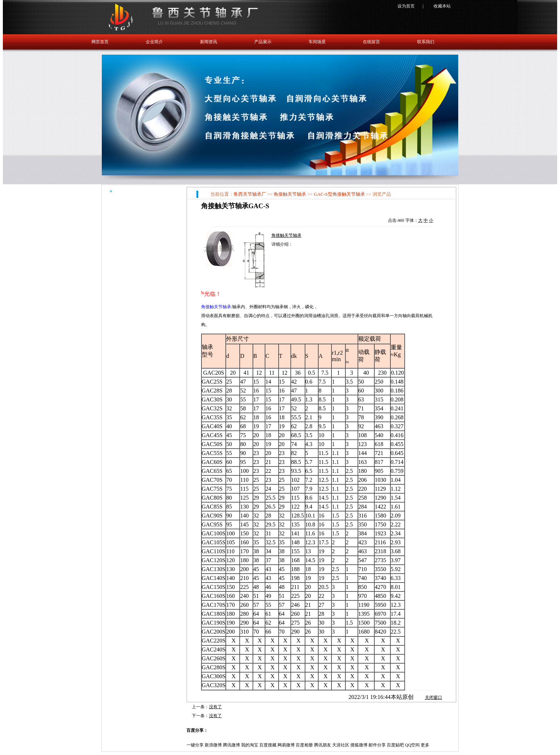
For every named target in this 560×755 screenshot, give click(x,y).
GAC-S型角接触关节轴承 (339, 194)
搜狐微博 (359, 745)
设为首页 (406, 6)
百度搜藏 (268, 745)
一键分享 (195, 745)
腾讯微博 (231, 745)
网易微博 (286, 745)
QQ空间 (412, 745)
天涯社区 (341, 745)
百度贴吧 (395, 745)
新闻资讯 (209, 42)
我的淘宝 (250, 745)
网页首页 (100, 42)
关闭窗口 (434, 697)
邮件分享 (377, 745)
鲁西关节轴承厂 (250, 194)
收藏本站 (442, 6)
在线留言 (371, 42)
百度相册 (304, 745)
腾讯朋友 (322, 745)
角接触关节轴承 (290, 194)
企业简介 (154, 42)
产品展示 (263, 42)
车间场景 (317, 42)
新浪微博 (213, 745)
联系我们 (426, 42)
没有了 (215, 707)
